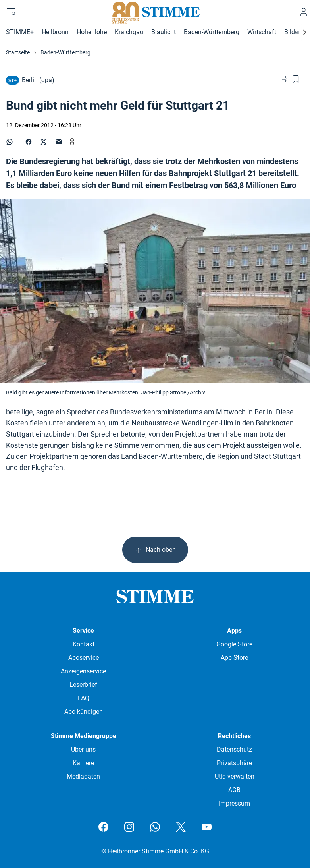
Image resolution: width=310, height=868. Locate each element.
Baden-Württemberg (212, 32)
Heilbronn (55, 32)
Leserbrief (83, 685)
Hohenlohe (92, 32)
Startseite (18, 52)
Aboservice (84, 658)
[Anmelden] (304, 12)
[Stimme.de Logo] (155, 12)
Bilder (292, 32)
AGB (234, 790)
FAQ (84, 698)
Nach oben (155, 550)
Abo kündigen (84, 712)
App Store (234, 658)
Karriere (83, 763)
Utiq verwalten (235, 776)
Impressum (234, 803)
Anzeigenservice (83, 671)
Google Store (234, 644)
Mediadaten (83, 776)
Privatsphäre (234, 763)
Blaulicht (164, 32)
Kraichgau (129, 32)
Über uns (83, 749)
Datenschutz (234, 749)
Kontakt (84, 644)
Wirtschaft (262, 32)
